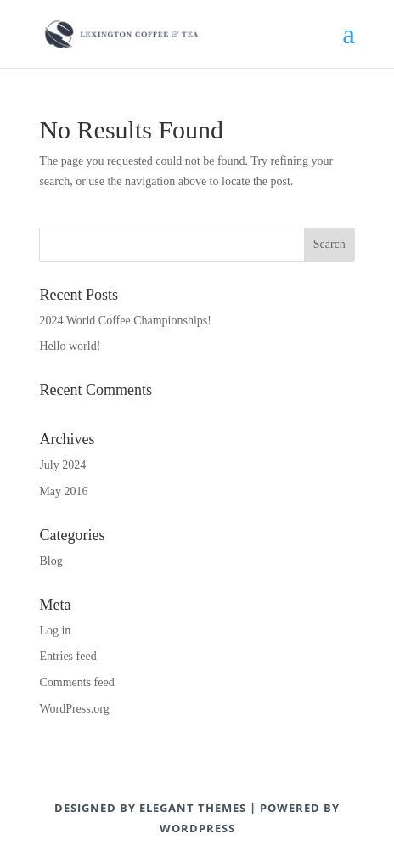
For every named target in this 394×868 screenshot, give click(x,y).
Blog (51, 561)
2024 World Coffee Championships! (125, 321)
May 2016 (63, 491)
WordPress (197, 828)
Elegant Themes (193, 808)
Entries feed (68, 656)
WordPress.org (74, 709)
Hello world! (70, 346)
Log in (55, 631)
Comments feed (76, 682)
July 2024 (62, 465)
